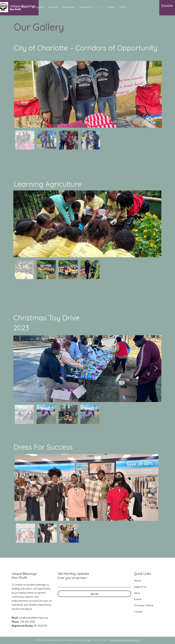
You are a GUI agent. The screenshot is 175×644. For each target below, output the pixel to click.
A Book (149, 605)
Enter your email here (72, 578)
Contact (139, 612)
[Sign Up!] (94, 594)
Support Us (140, 587)
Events (138, 599)
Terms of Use (100, 640)
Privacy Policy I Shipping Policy (124, 640)
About (138, 581)
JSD (89, 640)
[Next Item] (156, 94)
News (137, 593)
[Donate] (167, 6)
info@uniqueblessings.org (33, 618)
